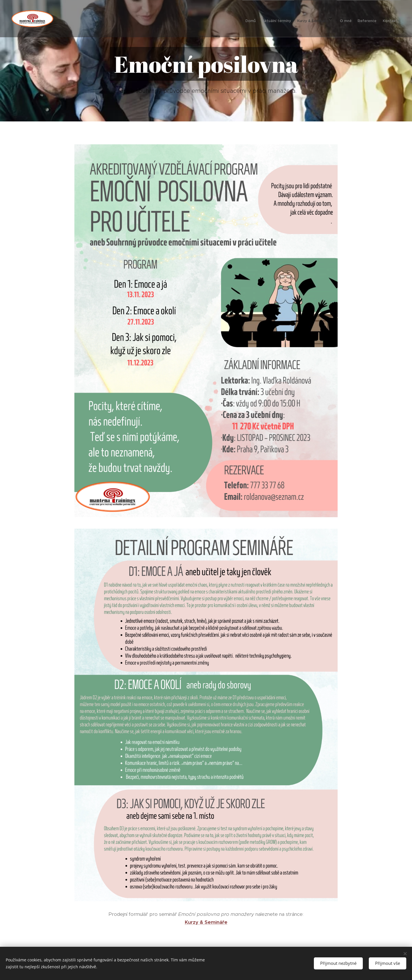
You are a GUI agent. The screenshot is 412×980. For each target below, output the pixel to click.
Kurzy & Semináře (206, 922)
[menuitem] (340, 19)
